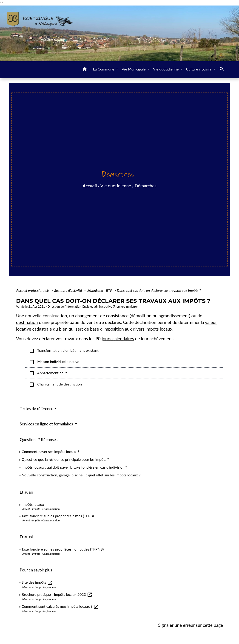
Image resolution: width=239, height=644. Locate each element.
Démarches (146, 186)
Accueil (90, 186)
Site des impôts (37, 582)
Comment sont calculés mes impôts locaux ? (60, 606)
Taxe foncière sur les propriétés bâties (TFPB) (58, 516)
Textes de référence (37, 409)
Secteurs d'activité (68, 290)
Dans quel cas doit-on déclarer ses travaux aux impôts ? (159, 290)
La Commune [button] (104, 69)
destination (27, 322)
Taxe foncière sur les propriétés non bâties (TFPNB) (63, 549)
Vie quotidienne (116, 186)
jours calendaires (118, 339)
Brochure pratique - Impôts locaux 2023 (57, 594)
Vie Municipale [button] (134, 69)
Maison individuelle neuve (54, 362)
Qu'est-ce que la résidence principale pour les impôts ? (65, 459)
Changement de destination (55, 385)
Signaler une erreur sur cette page (191, 625)
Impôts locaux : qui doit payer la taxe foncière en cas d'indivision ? (74, 467)
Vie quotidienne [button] (166, 69)
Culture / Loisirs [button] (199, 69)
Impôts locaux (33, 504)
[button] (85, 70)
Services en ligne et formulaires (47, 424)
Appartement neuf (48, 373)
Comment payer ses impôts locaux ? (50, 451)
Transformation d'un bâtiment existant (64, 351)
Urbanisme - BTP (100, 290)
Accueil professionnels (33, 290)
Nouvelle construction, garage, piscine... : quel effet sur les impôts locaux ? (81, 475)
